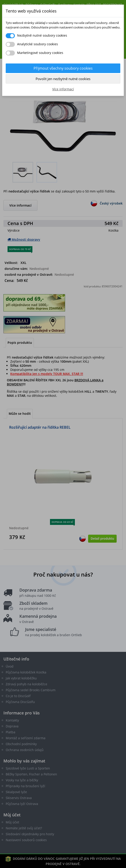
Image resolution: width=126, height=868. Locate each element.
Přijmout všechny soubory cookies (63, 68)
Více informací (63, 89)
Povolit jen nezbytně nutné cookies (63, 79)
